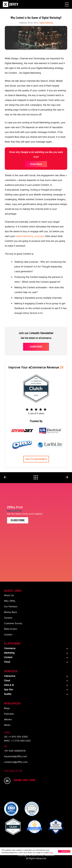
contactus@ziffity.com (16, 762)
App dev (9, 689)
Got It (64, 851)
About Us (9, 595)
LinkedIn (7, 781)
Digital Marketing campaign (30, 236)
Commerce (10, 648)
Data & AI (9, 685)
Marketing (9, 653)
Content (8, 657)
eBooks (8, 719)
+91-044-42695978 (15, 748)
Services (11, 671)
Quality (8, 694)
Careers (8, 618)
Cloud (7, 662)
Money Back (11, 612)
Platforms (12, 644)
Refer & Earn (11, 629)
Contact (8, 634)
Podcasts (9, 714)
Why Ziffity (10, 601)
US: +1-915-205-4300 (16, 734)
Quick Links (13, 591)
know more (36, 164)
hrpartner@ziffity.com (15, 756)
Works (7, 725)
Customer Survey (13, 623)
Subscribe (36, 347)
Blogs (7, 708)
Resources (12, 703)
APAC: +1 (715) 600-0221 (17, 741)
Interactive (10, 676)
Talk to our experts (36, 459)
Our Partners (11, 606)
